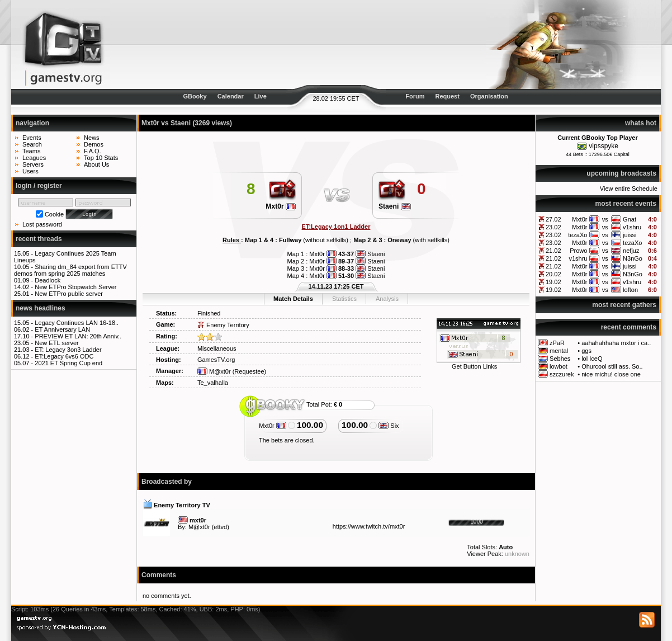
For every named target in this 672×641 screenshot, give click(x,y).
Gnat (630, 219)
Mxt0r (580, 219)
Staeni (395, 206)
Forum (415, 96)
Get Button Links (474, 366)
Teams (31, 151)
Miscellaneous (217, 348)
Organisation (489, 96)
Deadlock (48, 280)
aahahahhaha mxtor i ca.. (616, 343)
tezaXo (578, 235)
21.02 (553, 251)
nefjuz (631, 251)
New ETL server (56, 343)
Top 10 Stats (101, 158)
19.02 (553, 282)
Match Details (293, 299)
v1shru (632, 227)
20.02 (553, 274)
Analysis (387, 299)
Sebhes (560, 359)
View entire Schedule (629, 188)
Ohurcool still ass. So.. (612, 366)
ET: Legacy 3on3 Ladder (68, 350)
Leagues (34, 158)
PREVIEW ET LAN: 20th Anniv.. (78, 336)
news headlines (41, 308)
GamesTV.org (216, 360)
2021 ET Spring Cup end (68, 363)
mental (559, 351)
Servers (33, 164)
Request (448, 96)
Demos (94, 144)
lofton (630, 290)
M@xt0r (214, 371)
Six (389, 426)
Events (32, 138)
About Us (96, 164)
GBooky (195, 96)
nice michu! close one (611, 374)
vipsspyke (604, 146)
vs (605, 219)
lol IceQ (592, 359)
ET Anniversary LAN (62, 329)
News (92, 138)
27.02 (553, 219)
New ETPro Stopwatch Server (75, 287)
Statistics (344, 299)
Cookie (54, 214)
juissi (630, 235)
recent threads (39, 239)
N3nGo (633, 258)
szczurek (562, 374)
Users (30, 171)
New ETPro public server (69, 294)
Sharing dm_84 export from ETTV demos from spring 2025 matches (70, 270)
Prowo (578, 251)
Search (32, 144)
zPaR (557, 343)
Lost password (42, 224)
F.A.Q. (93, 151)
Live (261, 96)
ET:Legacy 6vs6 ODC (64, 356)
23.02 (553, 227)
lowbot (559, 366)
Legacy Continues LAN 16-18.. (77, 323)
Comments (159, 575)
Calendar (231, 96)
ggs (586, 351)
